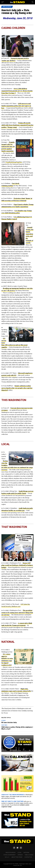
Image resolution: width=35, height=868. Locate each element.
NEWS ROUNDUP (11, 852)
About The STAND (17, 857)
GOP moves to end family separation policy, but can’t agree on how (16, 106)
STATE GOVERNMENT (9, 855)
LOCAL (19, 852)
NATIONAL (26, 852)
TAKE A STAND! (29, 855)
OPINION (20, 855)
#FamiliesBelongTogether (14, 162)
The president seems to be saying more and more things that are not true (17, 613)
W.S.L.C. (7, 857)
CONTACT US (28, 857)
